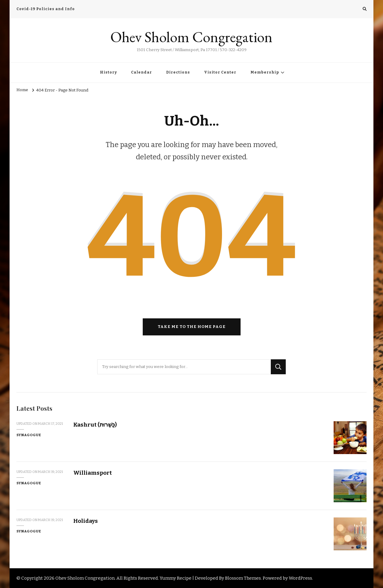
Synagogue (29, 435)
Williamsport (93, 473)
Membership (265, 72)
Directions (178, 72)
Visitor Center (220, 72)
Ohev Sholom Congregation (191, 37)
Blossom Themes (243, 578)
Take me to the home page (192, 327)
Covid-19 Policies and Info (46, 9)
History (108, 72)
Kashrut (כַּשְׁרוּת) (95, 425)
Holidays (86, 521)
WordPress (300, 578)
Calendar (142, 72)
